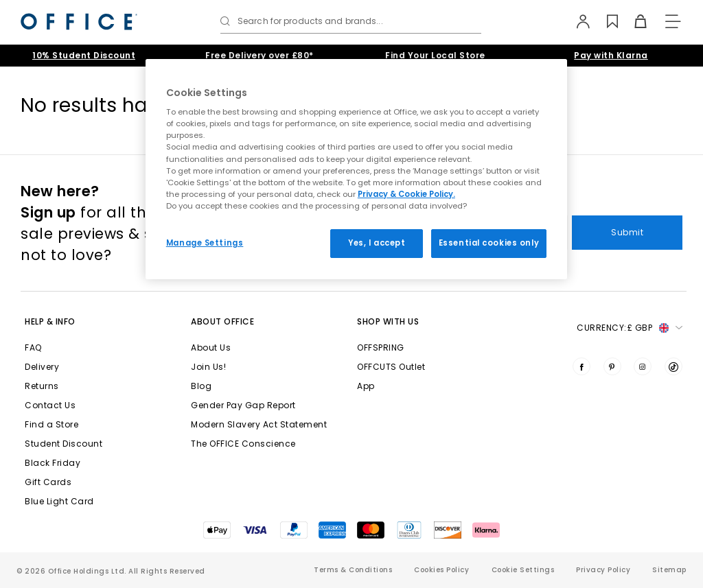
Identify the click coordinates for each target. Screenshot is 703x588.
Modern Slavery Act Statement (259, 424)
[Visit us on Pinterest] (612, 366)
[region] (356, 169)
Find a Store (51, 424)
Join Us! (208, 367)
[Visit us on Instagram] (643, 366)
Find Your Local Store (435, 55)
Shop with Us (388, 321)
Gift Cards (48, 482)
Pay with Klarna (611, 55)
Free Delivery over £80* (260, 55)
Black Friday (53, 463)
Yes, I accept (377, 243)
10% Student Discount (84, 55)
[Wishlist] (605, 21)
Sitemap (669, 570)
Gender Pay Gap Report (243, 405)
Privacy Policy (603, 570)
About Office (222, 321)
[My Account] (577, 21)
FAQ (33, 348)
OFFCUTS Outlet (391, 367)
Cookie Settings (523, 570)
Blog (201, 386)
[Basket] (633, 21)
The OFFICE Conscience (243, 444)
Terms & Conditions (353, 570)
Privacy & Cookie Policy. (406, 194)
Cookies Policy (441, 570)
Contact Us (50, 405)
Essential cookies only (489, 243)
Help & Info (50, 321)
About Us (211, 348)
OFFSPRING (381, 348)
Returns (42, 386)
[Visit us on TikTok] (673, 366)
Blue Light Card (59, 501)
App (366, 386)
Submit (627, 232)
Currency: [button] (630, 328)
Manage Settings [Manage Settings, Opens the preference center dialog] (205, 243)
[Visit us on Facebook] (581, 366)
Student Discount (64, 444)
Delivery (42, 367)
